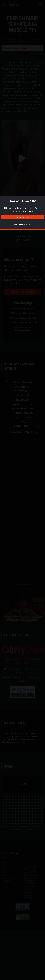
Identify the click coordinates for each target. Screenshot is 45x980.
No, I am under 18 (23, 225)
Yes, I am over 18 (23, 217)
